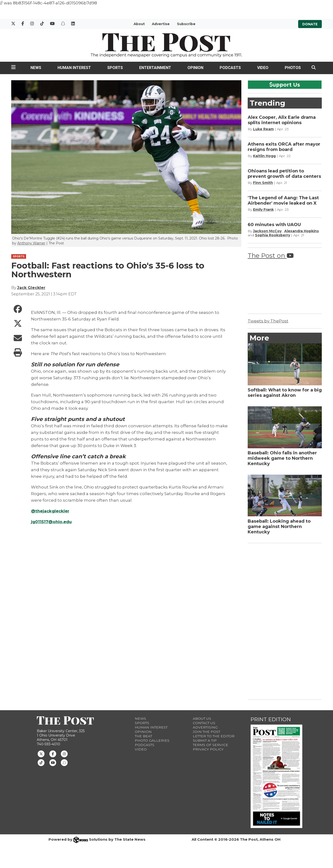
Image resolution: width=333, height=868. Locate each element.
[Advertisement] (284, 620)
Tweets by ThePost (268, 321)
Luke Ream (263, 129)
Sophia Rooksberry (273, 235)
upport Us (285, 85)
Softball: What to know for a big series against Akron (285, 393)
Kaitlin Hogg (264, 156)
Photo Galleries (152, 740)
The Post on (271, 255)
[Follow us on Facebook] (53, 753)
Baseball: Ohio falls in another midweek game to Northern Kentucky (282, 458)
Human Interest (74, 68)
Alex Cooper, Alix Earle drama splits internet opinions (282, 120)
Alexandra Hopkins (302, 231)
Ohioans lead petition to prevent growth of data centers (284, 174)
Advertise (161, 24)
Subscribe (186, 24)
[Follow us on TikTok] (41, 762)
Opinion (195, 68)
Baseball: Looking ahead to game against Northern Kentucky (279, 527)
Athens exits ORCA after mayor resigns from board (284, 147)
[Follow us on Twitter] (41, 753)
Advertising (205, 727)
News (36, 68)
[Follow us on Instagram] (64, 753)
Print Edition (271, 719)
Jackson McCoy (267, 231)
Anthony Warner (31, 243)
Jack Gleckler (31, 288)
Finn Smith (263, 183)
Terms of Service (211, 745)
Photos (293, 68)
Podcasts (230, 68)
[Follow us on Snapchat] (64, 762)
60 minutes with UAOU (274, 225)
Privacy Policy (208, 749)
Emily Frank (263, 210)
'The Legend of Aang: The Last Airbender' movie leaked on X (283, 200)
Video (263, 68)
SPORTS (19, 256)
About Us (202, 718)
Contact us (204, 723)
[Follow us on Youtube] (53, 762)
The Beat (143, 736)
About (139, 24)
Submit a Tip (205, 740)
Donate (310, 24)
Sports (115, 68)
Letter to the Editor (214, 736)
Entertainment (155, 68)
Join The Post (206, 732)
